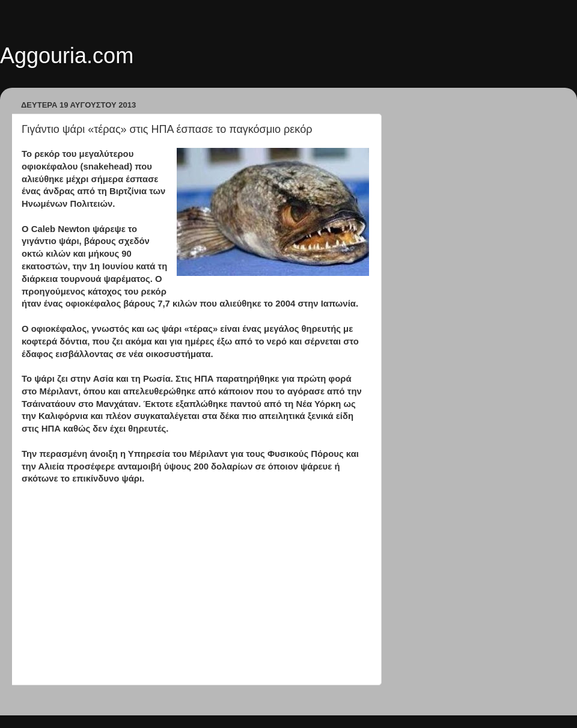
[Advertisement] (195, 598)
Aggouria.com (67, 56)
